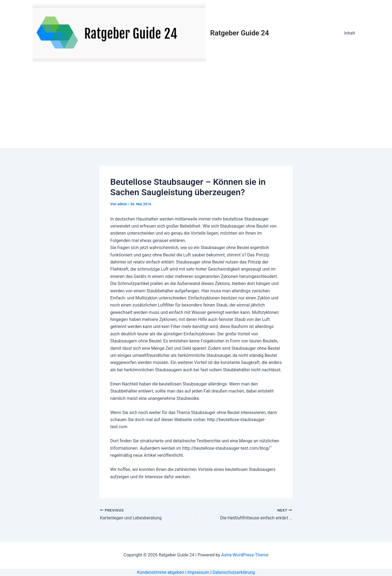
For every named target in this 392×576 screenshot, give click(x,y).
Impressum (198, 572)
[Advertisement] (196, 107)
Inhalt (350, 33)
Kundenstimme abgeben (160, 572)
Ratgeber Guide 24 (240, 33)
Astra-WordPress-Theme (245, 555)
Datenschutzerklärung (234, 572)
